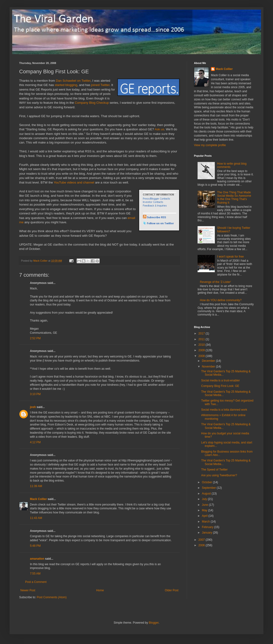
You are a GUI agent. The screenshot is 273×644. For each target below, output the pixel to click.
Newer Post (28, 590)
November (209, 367)
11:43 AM (36, 518)
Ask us (159, 129)
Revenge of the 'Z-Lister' (216, 282)
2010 (202, 345)
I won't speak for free (230, 257)
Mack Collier (38, 499)
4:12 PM (35, 442)
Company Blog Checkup (92, 103)
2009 (202, 350)
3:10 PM (35, 394)
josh (33, 407)
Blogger (154, 623)
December (209, 361)
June (205, 505)
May (205, 510)
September (209, 488)
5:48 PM (35, 546)
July (205, 499)
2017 (202, 333)
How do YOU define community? (221, 300)
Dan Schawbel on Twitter (73, 81)
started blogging (66, 85)
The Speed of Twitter (214, 470)
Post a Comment (36, 582)
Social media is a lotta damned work (224, 410)
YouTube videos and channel (74, 182)
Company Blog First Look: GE (220, 386)
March (206, 522)
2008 (202, 356)
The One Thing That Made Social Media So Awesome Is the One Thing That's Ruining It (234, 198)
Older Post (172, 590)
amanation (37, 559)
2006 (202, 545)
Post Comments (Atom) (52, 597)
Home (100, 590)
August (207, 494)
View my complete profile (210, 145)
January (207, 533)
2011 (202, 339)
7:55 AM (35, 574)
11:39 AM (36, 486)
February (208, 527)
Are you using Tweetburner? (219, 475)
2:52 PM (35, 338)
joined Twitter (100, 85)
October (207, 482)
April (205, 516)
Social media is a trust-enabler (220, 380)
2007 (202, 540)
